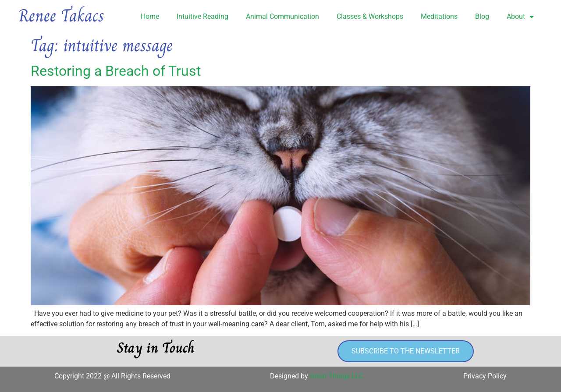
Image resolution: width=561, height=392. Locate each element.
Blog (482, 16)
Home (150, 16)
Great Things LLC (337, 376)
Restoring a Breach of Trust (116, 71)
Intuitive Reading (202, 16)
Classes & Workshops (370, 16)
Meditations (439, 16)
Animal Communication (282, 16)
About (520, 17)
